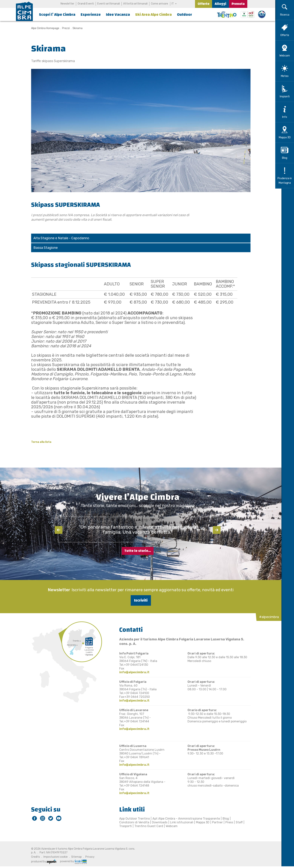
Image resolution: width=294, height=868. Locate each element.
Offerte (204, 4)
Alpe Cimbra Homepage (42, 28)
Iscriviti (138, 600)
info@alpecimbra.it (131, 672)
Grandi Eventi (86, 4)
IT (173, 4)
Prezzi (63, 28)
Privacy (87, 857)
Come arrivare (159, 4)
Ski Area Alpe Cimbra (153, 15)
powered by (70, 861)
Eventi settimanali (108, 4)
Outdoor (184, 15)
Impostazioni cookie (52, 857)
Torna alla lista (38, 442)
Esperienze (91, 15)
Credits (32, 857)
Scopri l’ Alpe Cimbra (57, 15)
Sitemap (73, 857)
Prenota (238, 4)
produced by (40, 862)
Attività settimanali (135, 4)
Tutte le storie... (138, 551)
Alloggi (220, 4)
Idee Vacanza (118, 15)
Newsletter (67, 4)
